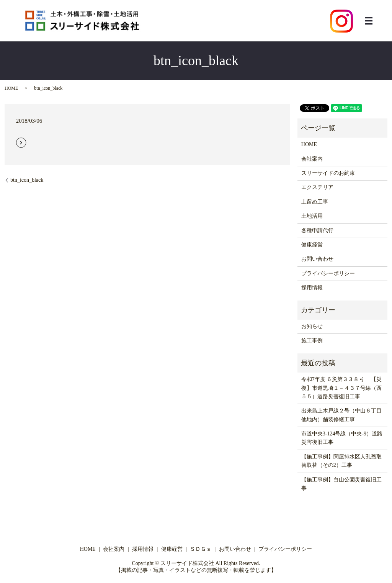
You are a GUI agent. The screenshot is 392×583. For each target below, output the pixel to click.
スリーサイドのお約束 (328, 173)
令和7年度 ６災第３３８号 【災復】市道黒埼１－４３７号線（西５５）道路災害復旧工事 (341, 388)
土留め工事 (315, 202)
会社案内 (312, 159)
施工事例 (312, 341)
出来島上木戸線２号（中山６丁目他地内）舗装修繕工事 (341, 415)
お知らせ (312, 326)
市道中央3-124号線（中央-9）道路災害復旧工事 (342, 438)
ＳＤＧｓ (201, 549)
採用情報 (312, 288)
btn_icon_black (27, 180)
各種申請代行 (317, 231)
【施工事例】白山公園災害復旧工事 (341, 484)
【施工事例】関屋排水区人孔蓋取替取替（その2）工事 (341, 461)
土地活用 (312, 216)
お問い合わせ (317, 259)
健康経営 (312, 245)
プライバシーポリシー (328, 273)
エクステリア (317, 187)
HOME (11, 88)
